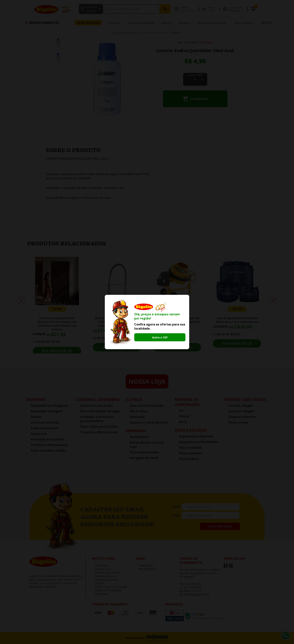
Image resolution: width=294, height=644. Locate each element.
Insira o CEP (160, 337)
